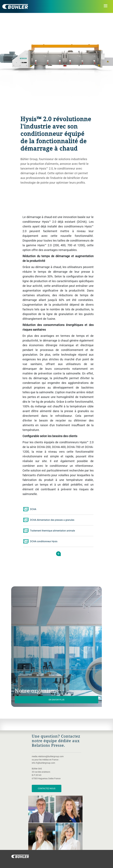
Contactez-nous (47, 788)
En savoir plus (56, 700)
